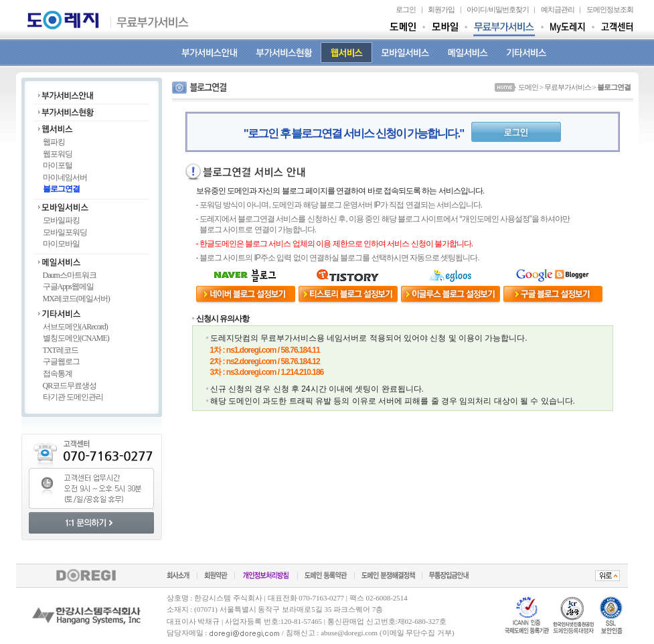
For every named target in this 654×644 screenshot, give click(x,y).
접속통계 (58, 374)
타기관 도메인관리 (73, 397)
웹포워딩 (58, 154)
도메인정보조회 (610, 9)
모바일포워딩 (65, 232)
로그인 (406, 9)
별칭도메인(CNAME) (76, 338)
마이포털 (58, 165)
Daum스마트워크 (70, 275)
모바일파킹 (61, 220)
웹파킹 (54, 142)
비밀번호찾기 (509, 9)
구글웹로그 (61, 361)
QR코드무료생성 (70, 386)
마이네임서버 (65, 177)
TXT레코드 (61, 350)
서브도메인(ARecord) (75, 327)
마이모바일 (61, 244)
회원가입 (441, 9)
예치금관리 (558, 9)
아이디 (477, 9)
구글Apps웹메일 (68, 287)
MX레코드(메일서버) (76, 299)
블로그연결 (61, 189)
